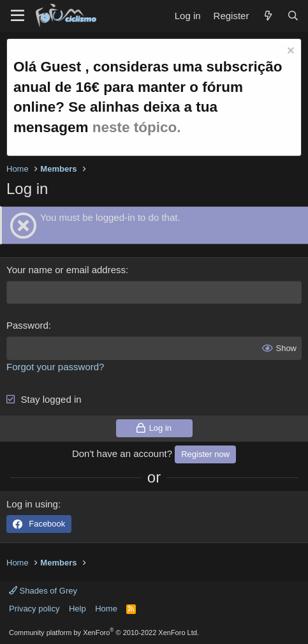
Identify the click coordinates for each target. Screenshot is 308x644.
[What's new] (268, 16)
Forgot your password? (55, 367)
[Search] (293, 16)
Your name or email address (66, 270)
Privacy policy (34, 609)
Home (106, 609)
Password (27, 325)
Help (77, 609)
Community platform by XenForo (104, 633)
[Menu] (18, 16)
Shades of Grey (43, 591)
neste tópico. (137, 127)
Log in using (32, 504)
